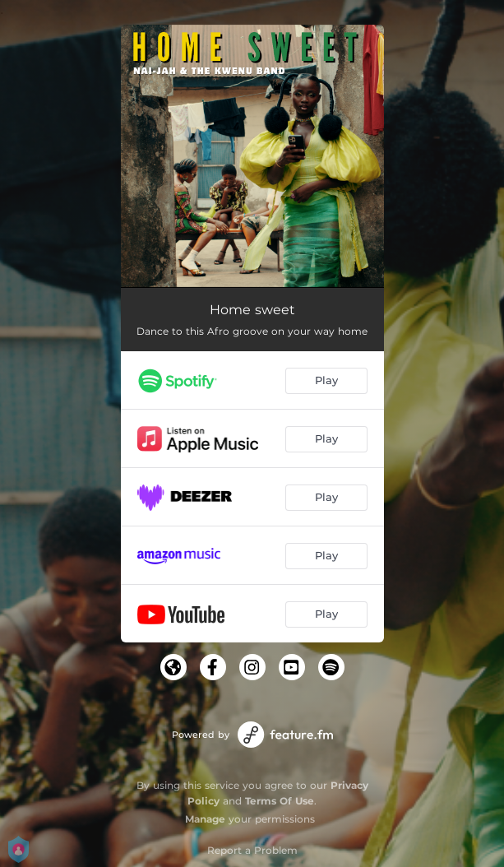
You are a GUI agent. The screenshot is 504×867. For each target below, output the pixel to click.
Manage (205, 819)
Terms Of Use (280, 801)
